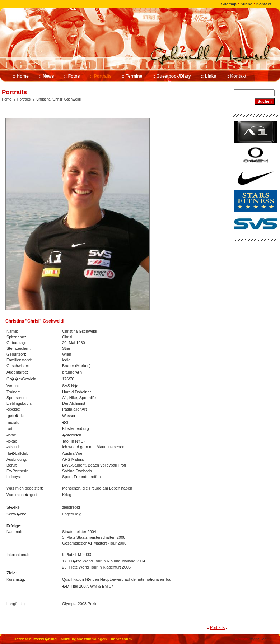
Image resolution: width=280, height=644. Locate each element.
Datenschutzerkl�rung (35, 639)
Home (7, 99)
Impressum (122, 639)
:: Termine (132, 76)
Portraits (24, 99)
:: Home (21, 76)
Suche (246, 4)
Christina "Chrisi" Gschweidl (59, 99)
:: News (46, 76)
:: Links (209, 76)
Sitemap (229, 4)
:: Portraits (101, 76)
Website (242, 639)
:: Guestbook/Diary (171, 76)
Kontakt (264, 4)
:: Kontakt (236, 76)
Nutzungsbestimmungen (84, 639)
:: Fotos (72, 76)
